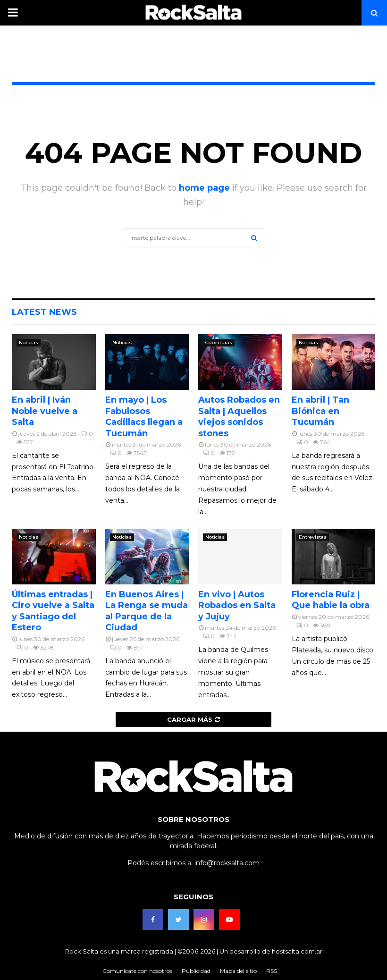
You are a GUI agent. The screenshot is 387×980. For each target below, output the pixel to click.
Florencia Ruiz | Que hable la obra (331, 600)
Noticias (29, 342)
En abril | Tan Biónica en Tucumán (320, 411)
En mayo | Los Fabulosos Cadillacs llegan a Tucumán (144, 416)
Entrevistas (313, 537)
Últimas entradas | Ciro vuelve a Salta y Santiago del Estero (53, 611)
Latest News (44, 312)
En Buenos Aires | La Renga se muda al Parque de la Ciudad (147, 611)
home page (204, 188)
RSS (272, 971)
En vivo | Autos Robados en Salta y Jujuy (237, 605)
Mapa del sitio (238, 971)
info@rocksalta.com (227, 863)
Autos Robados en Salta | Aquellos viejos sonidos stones (239, 416)
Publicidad (196, 971)
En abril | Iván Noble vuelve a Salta (45, 411)
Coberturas (219, 342)
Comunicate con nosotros (137, 971)
